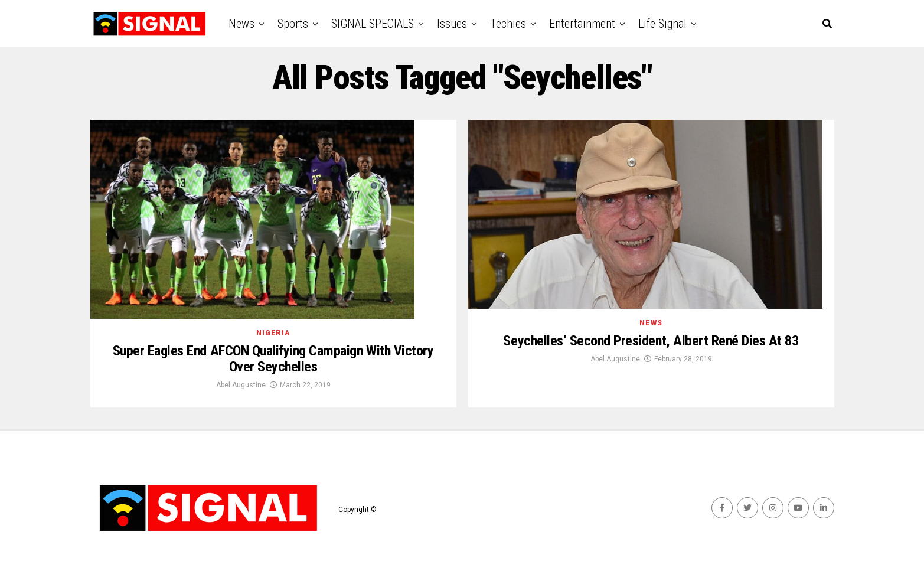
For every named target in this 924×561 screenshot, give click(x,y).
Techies (508, 24)
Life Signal (662, 24)
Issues (452, 24)
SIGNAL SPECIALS (373, 24)
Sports (293, 24)
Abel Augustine (241, 385)
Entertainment (582, 24)
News (241, 24)
